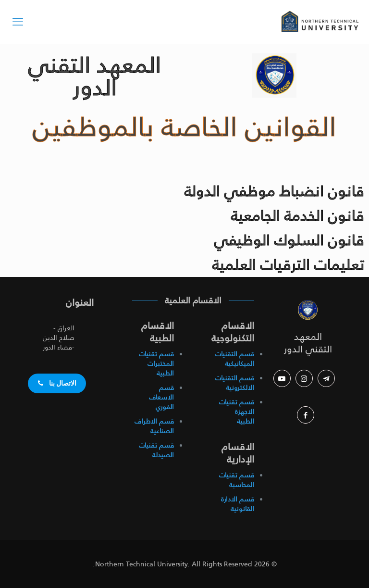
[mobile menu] (18, 22)
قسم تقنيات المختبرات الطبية (156, 363)
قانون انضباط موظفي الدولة (274, 191)
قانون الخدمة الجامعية (298, 215)
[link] (308, 310)
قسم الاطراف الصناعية (154, 426)
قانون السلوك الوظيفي (289, 240)
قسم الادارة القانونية (238, 504)
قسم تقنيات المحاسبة (237, 480)
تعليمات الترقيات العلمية (288, 264)
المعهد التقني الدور (308, 343)
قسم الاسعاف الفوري (161, 397)
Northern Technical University (141, 564)
